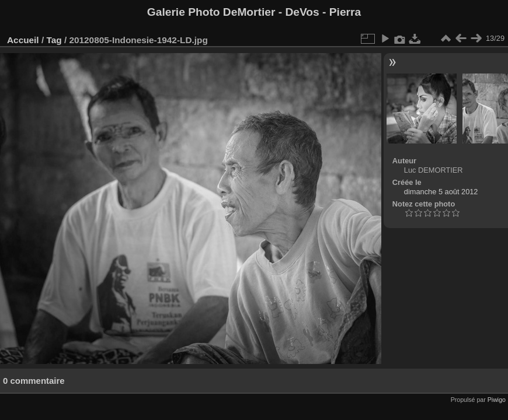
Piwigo (497, 400)
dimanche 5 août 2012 (441, 192)
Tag (54, 40)
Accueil (23, 40)
